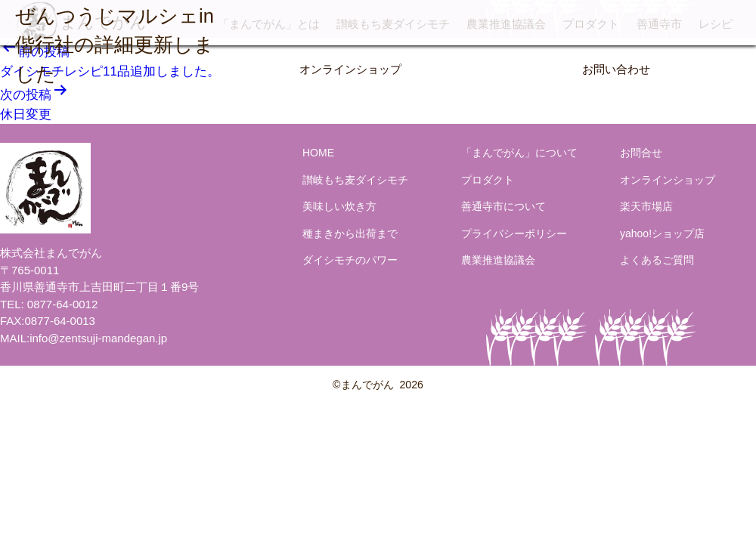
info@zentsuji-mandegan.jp (98, 338)
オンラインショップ (350, 69)
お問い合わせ (616, 69)
